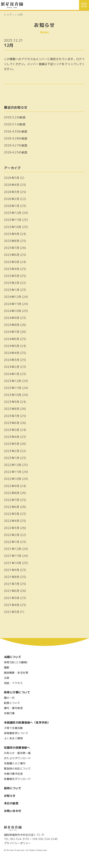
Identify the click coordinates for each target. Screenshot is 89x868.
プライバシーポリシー (17, 843)
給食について (12, 703)
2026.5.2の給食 (15, 117)
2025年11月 (13, 220)
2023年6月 (12, 423)
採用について (13, 788)
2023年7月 (12, 416)
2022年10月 (13, 479)
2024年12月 (13, 297)
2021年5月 (12, 598)
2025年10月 (13, 227)
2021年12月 (13, 549)
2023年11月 (13, 388)
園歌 (7, 667)
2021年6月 (12, 591)
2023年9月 (12, 402)
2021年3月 (12, 612)
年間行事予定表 (13, 774)
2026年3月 (12, 192)
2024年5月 (12, 346)
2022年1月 (12, 542)
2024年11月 (13, 304)
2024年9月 (12, 318)
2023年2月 (12, 451)
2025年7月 (12, 248)
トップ (8, 15)
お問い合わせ (13, 811)
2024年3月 (12, 360)
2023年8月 (12, 409)
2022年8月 (12, 493)
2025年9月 (12, 234)
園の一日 (9, 698)
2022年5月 (12, 514)
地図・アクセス (13, 683)
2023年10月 (13, 395)
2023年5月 (12, 430)
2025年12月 (13, 213)
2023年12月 (13, 381)
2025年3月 (12, 276)
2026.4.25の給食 (16, 152)
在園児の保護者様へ (17, 748)
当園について (13, 657)
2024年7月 (12, 332)
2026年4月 (12, 185)
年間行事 (9, 713)
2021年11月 (13, 556)
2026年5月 (12, 178)
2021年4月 (12, 605)
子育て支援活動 (13, 728)
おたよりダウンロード (17, 758)
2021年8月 (12, 577)
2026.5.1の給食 (15, 124)
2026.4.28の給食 (16, 138)
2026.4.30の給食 (16, 131)
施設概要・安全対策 (16, 673)
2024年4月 (12, 353)
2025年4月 (12, 269)
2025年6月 (12, 255)
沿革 (7, 678)
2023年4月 (12, 437)
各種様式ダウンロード (17, 779)
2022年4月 (12, 521)
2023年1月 (12, 458)
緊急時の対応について (17, 769)
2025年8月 (12, 241)
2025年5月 (12, 262)
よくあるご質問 (13, 738)
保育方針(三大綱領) (16, 662)
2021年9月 (12, 570)
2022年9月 (12, 486)
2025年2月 (12, 283)
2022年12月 (13, 465)
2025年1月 (12, 290)
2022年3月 (12, 528)
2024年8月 (12, 325)
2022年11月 (13, 472)
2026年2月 (12, 199)
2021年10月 (13, 563)
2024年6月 (12, 339)
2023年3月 (12, 444)
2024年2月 (12, 367)
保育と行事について (17, 692)
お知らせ (10, 796)
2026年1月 (12, 206)
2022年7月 (12, 500)
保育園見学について (16, 733)
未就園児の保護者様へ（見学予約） (27, 722)
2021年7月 (12, 584)
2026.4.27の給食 (16, 145)
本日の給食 (11, 803)
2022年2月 (12, 535)
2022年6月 (12, 507)
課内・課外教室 (13, 708)
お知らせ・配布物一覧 (17, 753)
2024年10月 (13, 311)
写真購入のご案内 (15, 763)
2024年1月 (12, 374)
